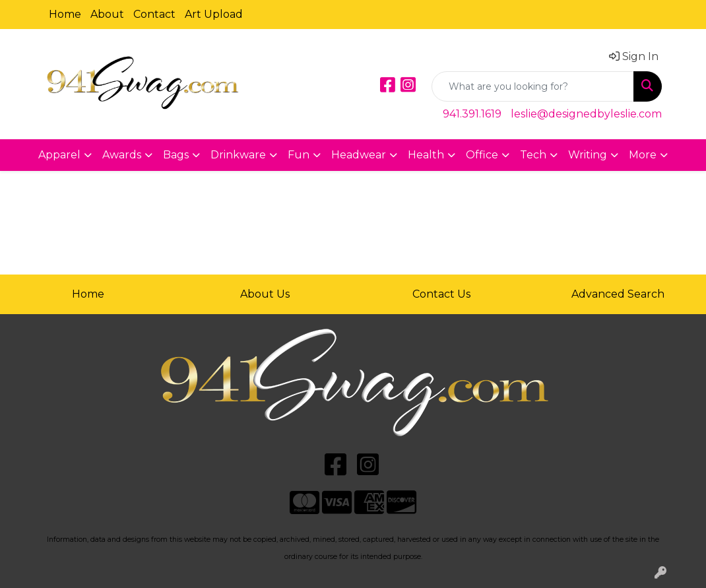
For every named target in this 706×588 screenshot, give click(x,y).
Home (65, 14)
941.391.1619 (472, 114)
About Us (265, 294)
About (107, 14)
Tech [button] (533, 155)
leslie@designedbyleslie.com (586, 114)
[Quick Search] (533, 86)
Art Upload (214, 14)
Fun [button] (299, 155)
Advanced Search (618, 294)
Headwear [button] (359, 155)
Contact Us (441, 294)
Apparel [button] (59, 155)
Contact (154, 14)
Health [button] (426, 155)
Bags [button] (176, 155)
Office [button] (482, 155)
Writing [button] (588, 155)
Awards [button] (122, 155)
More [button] (643, 155)
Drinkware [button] (238, 155)
